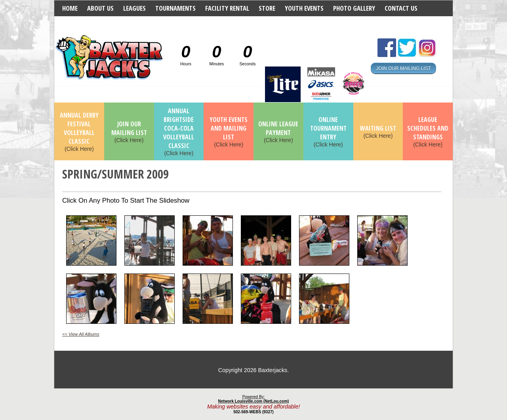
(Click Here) (79, 132)
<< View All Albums (81, 334)
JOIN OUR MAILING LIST (403, 68)
